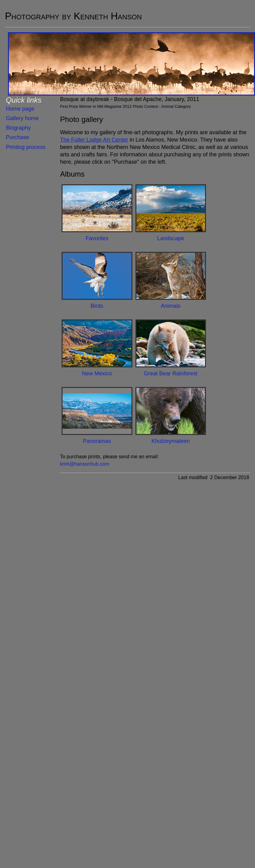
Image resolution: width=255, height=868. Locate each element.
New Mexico (97, 373)
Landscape (171, 238)
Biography (18, 128)
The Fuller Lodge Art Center (94, 140)
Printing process (26, 147)
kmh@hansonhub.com (85, 464)
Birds (97, 306)
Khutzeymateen (171, 441)
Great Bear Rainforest (171, 373)
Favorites (97, 238)
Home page (20, 109)
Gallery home (22, 118)
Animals (171, 306)
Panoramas (97, 441)
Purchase (17, 137)
